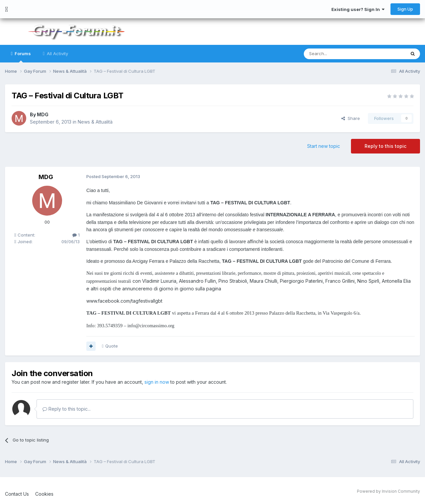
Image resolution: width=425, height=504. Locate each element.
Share (351, 118)
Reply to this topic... (67, 408)
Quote (112, 346)
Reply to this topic (385, 146)
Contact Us (17, 494)
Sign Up (405, 9)
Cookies (44, 494)
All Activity (57, 53)
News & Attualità (95, 122)
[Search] (338, 54)
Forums (22, 57)
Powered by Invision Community (388, 491)
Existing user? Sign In (358, 9)
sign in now (157, 382)
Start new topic (324, 146)
